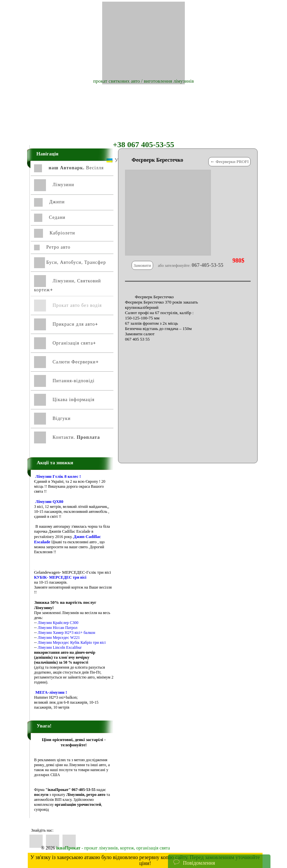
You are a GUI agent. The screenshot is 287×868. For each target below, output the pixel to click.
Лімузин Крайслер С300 (58, 623)
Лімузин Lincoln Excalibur (60, 647)
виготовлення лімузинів (169, 81)
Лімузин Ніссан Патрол (58, 628)
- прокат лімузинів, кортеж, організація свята (113, 848)
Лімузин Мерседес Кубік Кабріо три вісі (72, 642)
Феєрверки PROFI (232, 162)
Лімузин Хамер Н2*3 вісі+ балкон (66, 633)
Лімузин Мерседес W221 (59, 638)
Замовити (142, 265)
